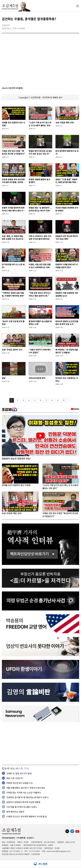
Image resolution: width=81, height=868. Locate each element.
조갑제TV (30, 838)
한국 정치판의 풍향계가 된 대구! (67, 152)
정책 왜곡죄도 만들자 (15, 812)
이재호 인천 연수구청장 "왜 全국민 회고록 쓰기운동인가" (14, 152)
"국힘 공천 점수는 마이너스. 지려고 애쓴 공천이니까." (40, 294)
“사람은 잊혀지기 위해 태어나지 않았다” (40, 351)
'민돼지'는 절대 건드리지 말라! (19, 773)
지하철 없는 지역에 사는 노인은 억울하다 (24, 793)
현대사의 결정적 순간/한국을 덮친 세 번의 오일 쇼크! (67, 323)
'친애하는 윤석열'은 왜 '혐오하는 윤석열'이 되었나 (27, 797)
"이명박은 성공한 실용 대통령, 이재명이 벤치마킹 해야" (13, 294)
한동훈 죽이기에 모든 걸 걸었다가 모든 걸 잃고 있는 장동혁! (40, 152)
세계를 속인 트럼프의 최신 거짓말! (13, 124)
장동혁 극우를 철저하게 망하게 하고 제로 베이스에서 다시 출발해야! (13, 209)
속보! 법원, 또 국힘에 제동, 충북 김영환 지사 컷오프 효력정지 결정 (13, 238)
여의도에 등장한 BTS (37, 378)
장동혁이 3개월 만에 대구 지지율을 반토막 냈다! (67, 266)
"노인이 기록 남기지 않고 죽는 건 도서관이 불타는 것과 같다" (40, 124)
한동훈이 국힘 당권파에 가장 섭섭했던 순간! (67, 294)
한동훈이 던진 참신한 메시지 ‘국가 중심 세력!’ (67, 238)
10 (64, 400)
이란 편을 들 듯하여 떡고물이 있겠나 (22, 807)
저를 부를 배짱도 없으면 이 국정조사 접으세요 (26, 788)
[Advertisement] (40, 743)
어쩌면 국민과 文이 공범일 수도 (20, 783)
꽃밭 (4, 378)
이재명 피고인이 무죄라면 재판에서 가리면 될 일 (27, 816)
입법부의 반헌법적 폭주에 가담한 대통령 (23, 802)
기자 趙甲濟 (21, 838)
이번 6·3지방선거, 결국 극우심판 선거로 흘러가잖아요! (40, 238)
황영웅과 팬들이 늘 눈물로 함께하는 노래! (40, 323)
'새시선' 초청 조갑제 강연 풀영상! (13, 323)
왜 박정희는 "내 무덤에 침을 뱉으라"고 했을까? (67, 351)
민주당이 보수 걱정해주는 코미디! (67, 379)
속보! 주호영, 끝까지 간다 (12, 350)
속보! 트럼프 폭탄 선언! (65, 122)
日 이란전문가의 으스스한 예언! (13, 266)
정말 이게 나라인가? (15, 778)
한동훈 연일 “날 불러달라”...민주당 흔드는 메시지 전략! (40, 209)
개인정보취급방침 (8, 838)
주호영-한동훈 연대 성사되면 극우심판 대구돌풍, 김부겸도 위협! (13, 181)
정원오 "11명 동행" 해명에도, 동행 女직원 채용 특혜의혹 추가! (66, 181)
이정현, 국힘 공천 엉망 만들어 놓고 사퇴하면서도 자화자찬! (40, 266)
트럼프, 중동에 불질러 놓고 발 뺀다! (39, 181)
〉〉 (69, 400)
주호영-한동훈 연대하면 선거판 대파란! (67, 209)
